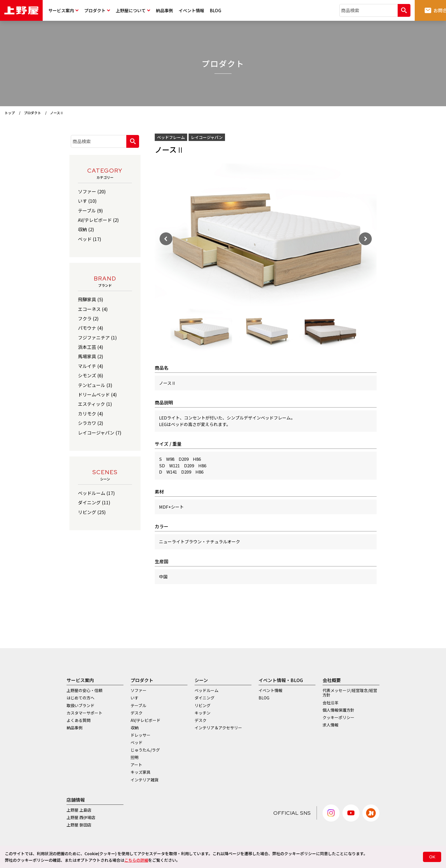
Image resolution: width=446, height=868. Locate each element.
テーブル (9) (90, 210)
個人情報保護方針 (338, 710)
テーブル (138, 705)
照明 (135, 757)
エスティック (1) (95, 404)
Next (381, 235)
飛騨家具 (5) (91, 299)
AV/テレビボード (145, 720)
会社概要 (332, 680)
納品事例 (164, 10)
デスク (137, 713)
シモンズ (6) (91, 375)
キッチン (203, 713)
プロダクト (97, 10)
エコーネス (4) (93, 309)
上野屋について (133, 10)
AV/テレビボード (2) (98, 220)
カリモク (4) (91, 413)
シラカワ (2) (91, 423)
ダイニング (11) (94, 502)
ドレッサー (141, 735)
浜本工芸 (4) (91, 347)
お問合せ (421, 10)
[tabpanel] (201, 330)
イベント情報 (191, 10)
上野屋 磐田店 (79, 825)
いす (135, 698)
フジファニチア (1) (97, 337)
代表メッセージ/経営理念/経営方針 (350, 693)
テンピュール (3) (95, 385)
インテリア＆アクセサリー (218, 728)
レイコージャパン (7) (100, 433)
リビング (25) (92, 512)
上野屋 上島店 (79, 810)
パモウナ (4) (91, 328)
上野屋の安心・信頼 (84, 690)
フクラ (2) (88, 318)
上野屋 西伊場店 (81, 817)
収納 (135, 728)
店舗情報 (76, 800)
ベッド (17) (90, 239)
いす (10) (87, 201)
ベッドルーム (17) (96, 493)
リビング (203, 705)
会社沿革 (331, 703)
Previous (162, 235)
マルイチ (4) (91, 366)
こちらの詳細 (136, 860)
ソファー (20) (92, 191)
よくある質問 (79, 720)
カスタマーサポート (84, 713)
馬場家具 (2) (91, 356)
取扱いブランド (80, 705)
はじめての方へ (80, 698)
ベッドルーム (207, 690)
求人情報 (331, 725)
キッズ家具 (141, 772)
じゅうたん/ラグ (145, 750)
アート (136, 765)
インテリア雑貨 (144, 780)
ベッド (137, 742)
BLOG (216, 10)
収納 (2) (86, 229)
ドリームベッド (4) (97, 394)
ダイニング (205, 698)
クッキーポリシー (338, 717)
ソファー (139, 690)
